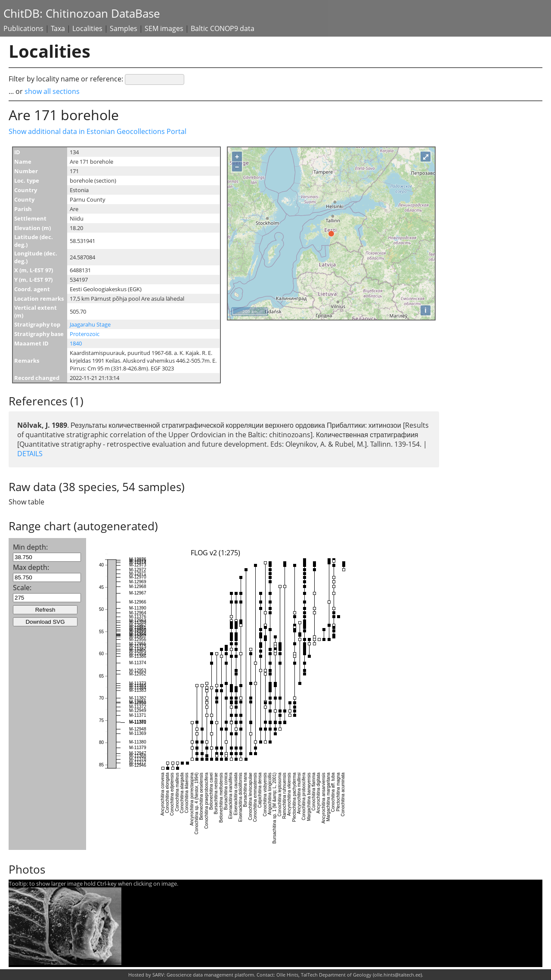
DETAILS (30, 454)
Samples (124, 28)
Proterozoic (85, 334)
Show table (26, 502)
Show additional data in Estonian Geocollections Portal (98, 131)
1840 (76, 343)
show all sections (52, 91)
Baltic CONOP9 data (223, 28)
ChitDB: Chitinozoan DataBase (82, 14)
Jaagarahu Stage (90, 324)
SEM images (164, 28)
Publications (23, 28)
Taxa (58, 28)
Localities (87, 28)
